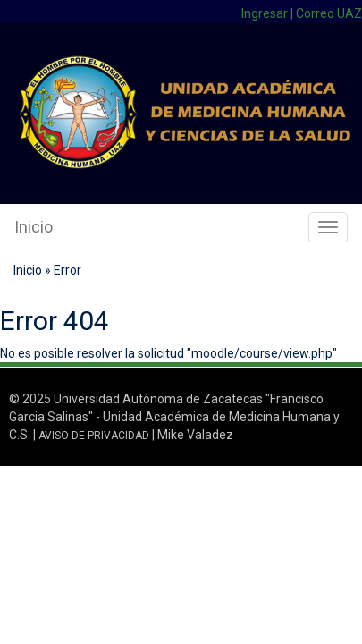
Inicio (34, 227)
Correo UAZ (329, 13)
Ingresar (265, 13)
